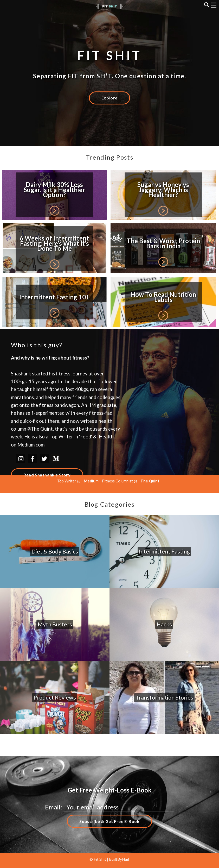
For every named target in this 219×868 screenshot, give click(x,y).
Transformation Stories (164, 697)
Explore (109, 98)
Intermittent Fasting (164, 551)
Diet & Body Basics (55, 551)
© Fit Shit (98, 859)
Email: (54, 807)
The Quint (150, 481)
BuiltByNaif (119, 859)
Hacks (164, 625)
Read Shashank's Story (47, 475)
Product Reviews (55, 697)
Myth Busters (55, 625)
